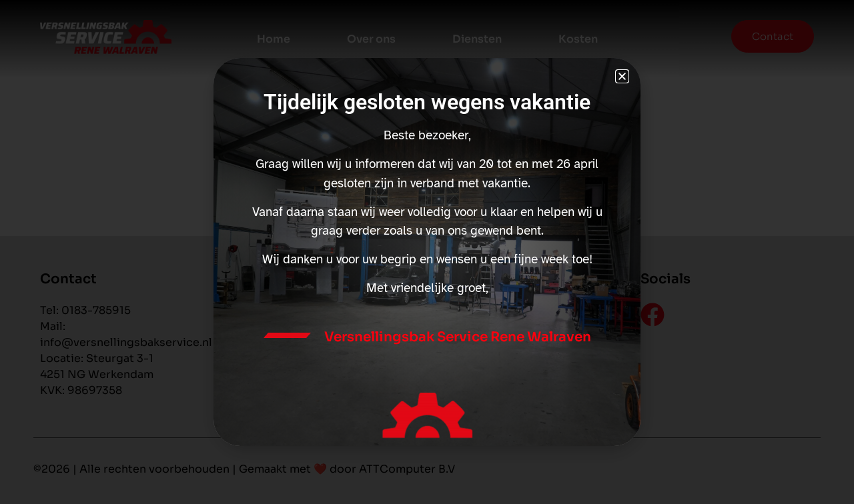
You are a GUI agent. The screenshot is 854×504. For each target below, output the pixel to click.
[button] (622, 76)
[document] (427, 252)
